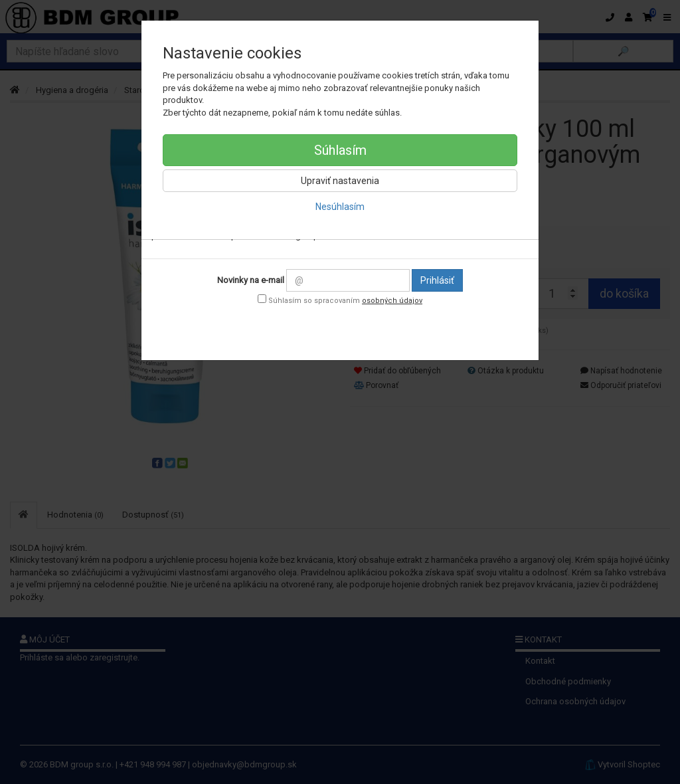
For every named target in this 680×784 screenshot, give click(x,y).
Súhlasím (340, 150)
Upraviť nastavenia (340, 181)
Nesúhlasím (340, 207)
